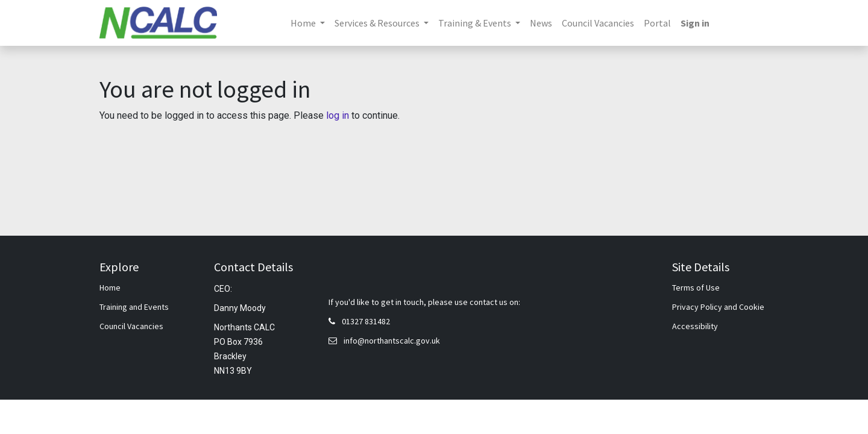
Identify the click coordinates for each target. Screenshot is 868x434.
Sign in (695, 23)
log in (338, 115)
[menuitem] (541, 23)
